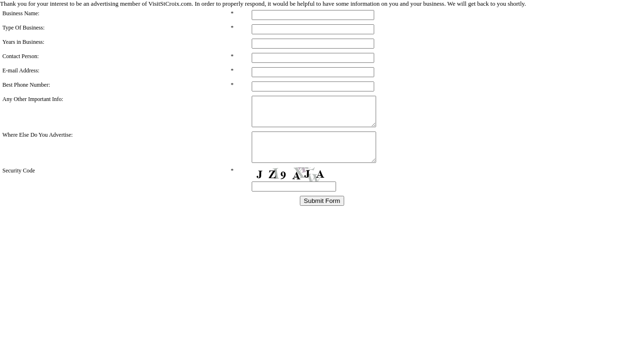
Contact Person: (20, 56)
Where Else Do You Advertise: (38, 141)
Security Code (19, 182)
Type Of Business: (24, 28)
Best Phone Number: (26, 85)
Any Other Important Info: (33, 99)
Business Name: (21, 13)
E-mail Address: (21, 71)
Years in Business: (23, 42)
